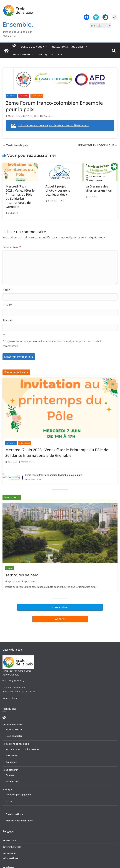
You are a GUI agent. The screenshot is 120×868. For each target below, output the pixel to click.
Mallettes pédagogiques (18, 795)
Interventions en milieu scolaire (22, 749)
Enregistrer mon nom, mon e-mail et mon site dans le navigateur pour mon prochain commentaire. (52, 344)
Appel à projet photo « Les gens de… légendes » (58, 190)
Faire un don (12, 782)
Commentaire (12, 247)
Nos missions (10, 853)
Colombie (24, 96)
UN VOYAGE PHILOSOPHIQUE (98, 145)
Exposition (11, 762)
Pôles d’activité (14, 729)
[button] (45, 47)
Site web (7, 320)
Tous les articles (14, 814)
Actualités (11, 96)
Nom (6, 290)
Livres (9, 801)
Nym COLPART (30, 581)
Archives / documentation (19, 821)
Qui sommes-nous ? (32, 47)
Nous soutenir (21, 54)
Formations (12, 756)
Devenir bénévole (12, 847)
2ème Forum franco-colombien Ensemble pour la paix (54, 475)
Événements (37, 96)
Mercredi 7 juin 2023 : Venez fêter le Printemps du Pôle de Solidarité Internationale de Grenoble (20, 197)
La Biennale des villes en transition (99, 188)
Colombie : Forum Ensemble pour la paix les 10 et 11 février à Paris (54, 125)
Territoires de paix (15, 145)
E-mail (7, 305)
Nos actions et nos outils (68, 47)
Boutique (44, 54)
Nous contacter (10, 698)
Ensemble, (18, 24)
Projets (10, 568)
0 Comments (47, 116)
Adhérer (10, 775)
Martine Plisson (15, 116)
